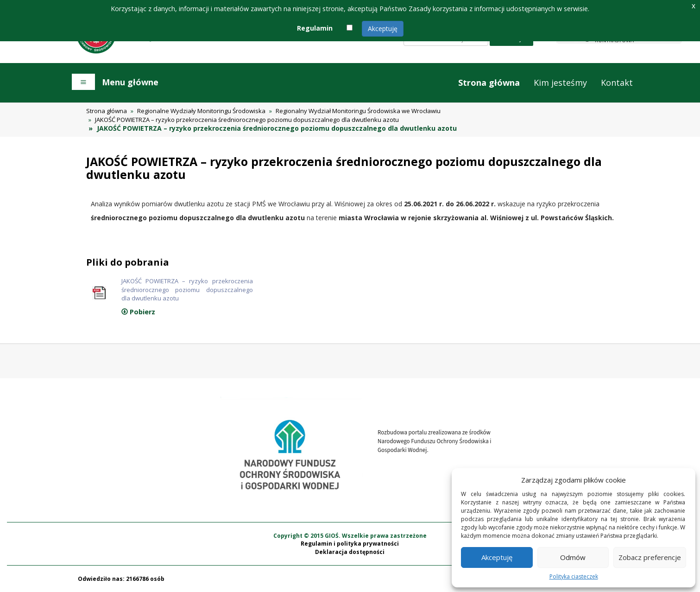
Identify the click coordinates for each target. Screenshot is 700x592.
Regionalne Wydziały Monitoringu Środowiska (201, 111)
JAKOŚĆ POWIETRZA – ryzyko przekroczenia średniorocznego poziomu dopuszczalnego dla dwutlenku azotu (247, 120)
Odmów (573, 557)
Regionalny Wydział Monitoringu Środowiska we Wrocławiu (358, 111)
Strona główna (489, 83)
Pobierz (138, 312)
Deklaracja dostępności (350, 552)
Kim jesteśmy (560, 83)
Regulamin (315, 28)
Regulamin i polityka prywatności (350, 544)
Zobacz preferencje (650, 557)
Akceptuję (383, 29)
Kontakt (617, 83)
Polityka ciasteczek (574, 576)
